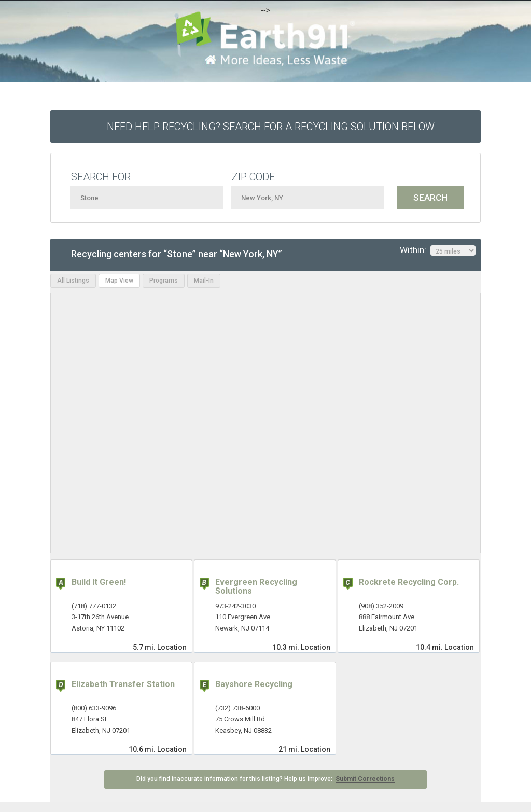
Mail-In (204, 281)
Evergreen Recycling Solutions (256, 587)
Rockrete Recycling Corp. (409, 582)
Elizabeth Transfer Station (123, 684)
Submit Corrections (365, 779)
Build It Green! (99, 582)
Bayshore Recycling (254, 684)
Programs (164, 281)
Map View (119, 281)
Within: (438, 250)
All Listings (73, 281)
